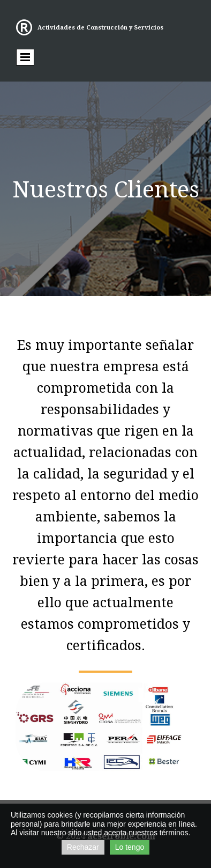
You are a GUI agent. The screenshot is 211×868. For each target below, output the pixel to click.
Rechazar (83, 847)
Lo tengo (130, 847)
